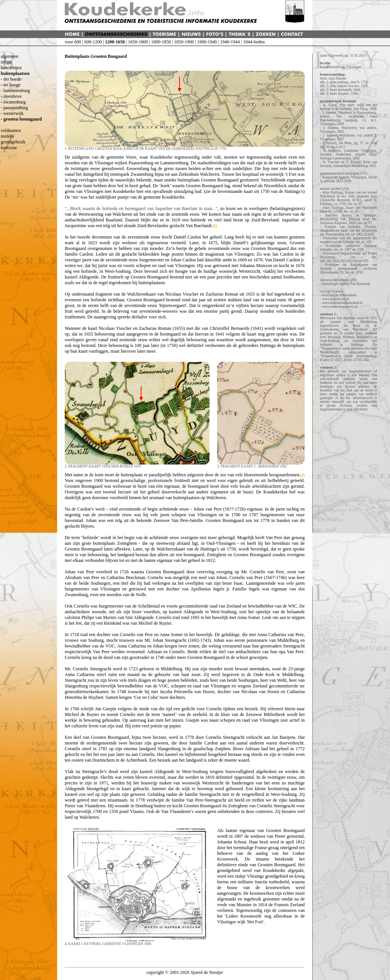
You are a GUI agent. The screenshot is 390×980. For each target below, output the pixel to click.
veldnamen (11, 130)
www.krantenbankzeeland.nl (342, 303)
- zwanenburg (13, 102)
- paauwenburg (14, 108)
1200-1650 (115, 42)
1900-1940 (207, 42)
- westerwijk (12, 113)
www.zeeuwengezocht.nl (340, 307)
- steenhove (11, 96)
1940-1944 (230, 42)
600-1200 (93, 42)
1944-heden (254, 42)
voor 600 (73, 42)
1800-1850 (161, 42)
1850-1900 (184, 42)
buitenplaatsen (15, 73)
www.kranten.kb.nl (335, 299)
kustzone (9, 148)
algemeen (10, 56)
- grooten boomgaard (21, 119)
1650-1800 (138, 42)
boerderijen (11, 68)
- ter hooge (11, 85)
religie (7, 62)
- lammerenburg (15, 91)
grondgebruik (13, 142)
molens (7, 136)
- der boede (11, 79)
